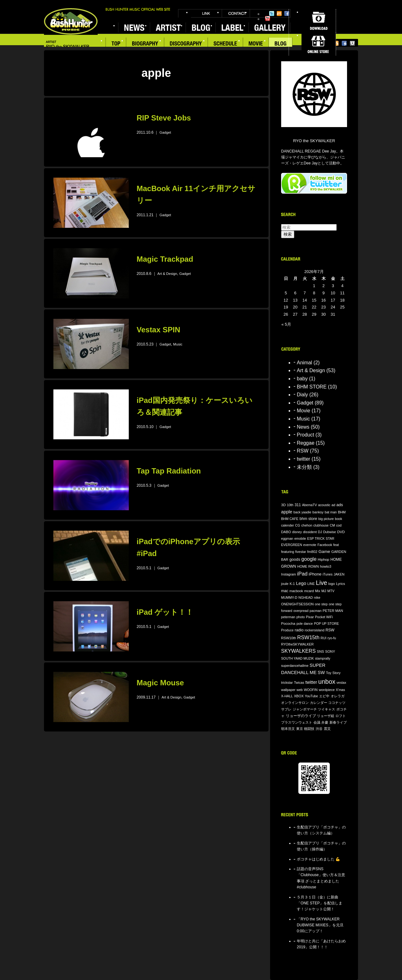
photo (301, 617)
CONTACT (236, 13)
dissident (310, 532)
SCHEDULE (225, 44)
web (300, 690)
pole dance (305, 624)
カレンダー (319, 703)
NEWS (134, 27)
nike (317, 597)
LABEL (232, 27)
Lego (301, 583)
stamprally (323, 658)
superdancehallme (295, 666)
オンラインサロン (295, 703)
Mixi (279, 13)
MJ (324, 591)
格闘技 (309, 729)
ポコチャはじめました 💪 (318, 859)
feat (336, 545)
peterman (288, 617)
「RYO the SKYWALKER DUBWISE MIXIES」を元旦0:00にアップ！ (320, 925)
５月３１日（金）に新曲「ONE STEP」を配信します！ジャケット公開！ (320, 903)
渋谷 (319, 729)
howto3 (326, 566)
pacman (316, 611)
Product (305, 435)
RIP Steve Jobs (164, 118)
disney (297, 532)
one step (321, 604)
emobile (300, 538)
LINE (311, 584)
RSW (303, 451)
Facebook (287, 13)
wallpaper (288, 690)
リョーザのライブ (301, 716)
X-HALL (287, 696)
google (309, 559)
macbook (296, 591)
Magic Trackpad (165, 259)
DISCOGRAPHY (186, 44)
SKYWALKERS (298, 651)
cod (339, 525)
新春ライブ (338, 722)
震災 (327, 729)
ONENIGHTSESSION (297, 604)
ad (333, 505)
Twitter (272, 13)
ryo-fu (332, 638)
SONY (330, 651)
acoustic (324, 505)
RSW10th (289, 638)
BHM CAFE (290, 519)
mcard (309, 591)
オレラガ (338, 696)
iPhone (315, 574)
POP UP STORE (326, 624)
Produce (287, 630)
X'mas (340, 690)
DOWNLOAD (319, 21)
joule (285, 584)
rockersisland (315, 630)
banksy (318, 512)
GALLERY (269, 27)
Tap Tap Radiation (169, 471)
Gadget (165, 132)
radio (299, 630)
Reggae (306, 443)
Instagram (288, 574)
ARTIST (168, 27)
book (338, 519)
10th (290, 505)
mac (285, 591)
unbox (327, 682)
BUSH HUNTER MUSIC (71, 21)
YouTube (268, 19)
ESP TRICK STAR (321, 538)
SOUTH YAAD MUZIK (297, 658)
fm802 (312, 552)
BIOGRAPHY (145, 44)
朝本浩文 (288, 729)
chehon (307, 525)
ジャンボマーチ (305, 709)
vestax (341, 683)
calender (288, 525)
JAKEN (339, 574)
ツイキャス (326, 709)
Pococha (288, 623)
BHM (342, 512)
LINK (206, 13)
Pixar (310, 617)
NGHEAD (306, 597)
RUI (323, 638)
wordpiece (327, 690)
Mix (318, 591)
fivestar (301, 552)
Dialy (302, 395)
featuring (288, 552)
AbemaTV (310, 505)
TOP (116, 44)
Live (322, 583)
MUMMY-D (289, 597)
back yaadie (302, 512)
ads (340, 505)
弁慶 (325, 722)
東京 (300, 729)
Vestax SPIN (158, 330)
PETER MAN (333, 611)
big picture (326, 519)
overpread (301, 611)
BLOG (201, 27)
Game (324, 552)
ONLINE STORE (319, 44)
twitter (304, 459)
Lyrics (341, 584)
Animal (304, 363)
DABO (286, 532)
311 (298, 505)
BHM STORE (312, 387)
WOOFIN (311, 690)
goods (295, 560)
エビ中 (324, 696)
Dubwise (330, 532)
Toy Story (333, 673)
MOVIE (256, 44)
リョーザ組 (326, 716)
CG (298, 525)
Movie (304, 411)
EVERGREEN (292, 545)
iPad (302, 574)
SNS (321, 651)
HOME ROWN (308, 566)
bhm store (308, 519)
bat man (331, 512)
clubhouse (321, 525)
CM (332, 525)
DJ (320, 532)
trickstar (287, 683)
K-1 (292, 584)
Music (178, 344)
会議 (317, 722)
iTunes (328, 574)
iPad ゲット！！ (165, 612)
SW (321, 672)
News (303, 427)
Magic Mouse (160, 683)
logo (331, 584)
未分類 (304, 467)
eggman (287, 538)
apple (287, 512)
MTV (331, 591)
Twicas (299, 683)
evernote (310, 545)
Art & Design (167, 274)
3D (283, 505)
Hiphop (323, 559)
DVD (341, 532)
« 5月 (286, 324)
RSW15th (308, 637)
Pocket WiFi (324, 617)
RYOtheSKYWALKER (297, 644)
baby (302, 379)
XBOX (299, 696)
